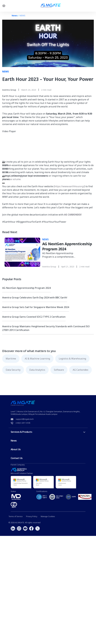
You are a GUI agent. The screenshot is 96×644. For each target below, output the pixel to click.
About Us (16, 449)
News (15, 16)
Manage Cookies (48, 516)
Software (59, 370)
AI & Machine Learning (37, 359)
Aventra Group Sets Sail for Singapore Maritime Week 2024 (36, 307)
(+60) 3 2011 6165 (23, 423)
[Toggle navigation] (4, 6)
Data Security (13, 370)
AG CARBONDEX (73, 215)
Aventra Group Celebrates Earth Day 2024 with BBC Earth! (35, 298)
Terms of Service (16, 516)
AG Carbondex (80, 370)
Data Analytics (37, 370)
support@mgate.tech (25, 419)
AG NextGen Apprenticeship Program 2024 (26, 288)
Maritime (11, 359)
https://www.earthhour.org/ (69, 186)
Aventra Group (9, 90)
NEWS (22, 16)
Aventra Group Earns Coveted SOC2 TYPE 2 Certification (34, 317)
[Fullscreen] (3, 183)
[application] (26, 147)
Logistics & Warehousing (72, 359)
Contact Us (17, 458)
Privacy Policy (32, 516)
